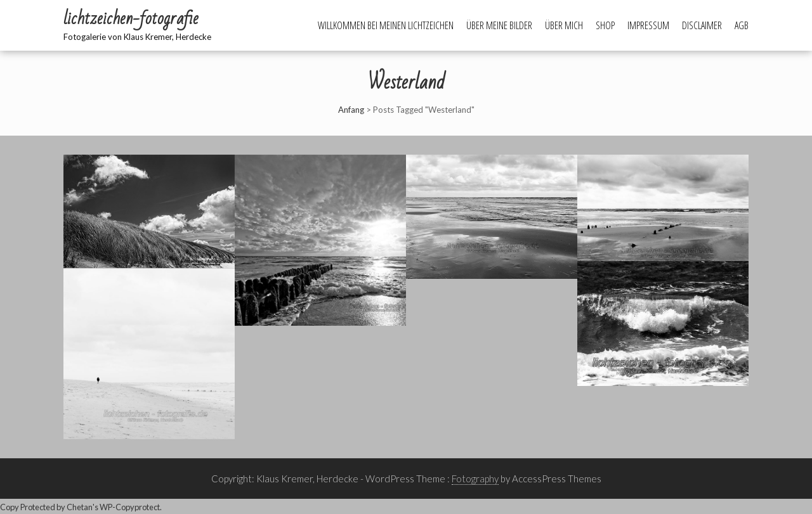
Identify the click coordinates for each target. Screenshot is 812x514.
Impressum (648, 25)
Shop (605, 25)
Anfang (351, 110)
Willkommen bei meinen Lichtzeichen (386, 25)
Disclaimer (702, 25)
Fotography (475, 479)
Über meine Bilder (499, 25)
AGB (742, 25)
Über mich (564, 25)
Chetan (80, 507)
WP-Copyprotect (130, 507)
